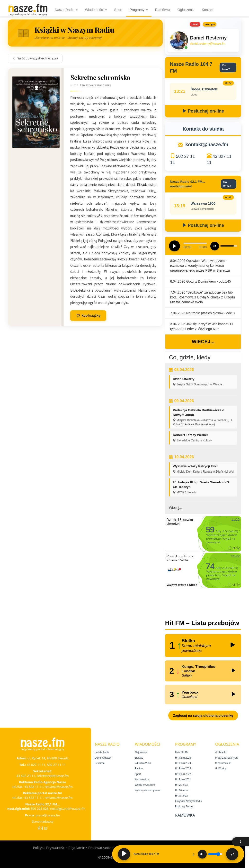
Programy (139, 10)
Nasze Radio (66, 10)
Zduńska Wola (143, 763)
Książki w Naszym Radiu (188, 801)
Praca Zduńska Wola (227, 758)
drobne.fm (221, 752)
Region (139, 768)
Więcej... (203, 342)
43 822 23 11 (26, 776)
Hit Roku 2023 (183, 768)
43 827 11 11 (36, 765)
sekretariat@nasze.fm (53, 776)
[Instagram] (46, 828)
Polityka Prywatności (49, 848)
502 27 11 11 (56, 765)
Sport (118, 10)
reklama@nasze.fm (58, 787)
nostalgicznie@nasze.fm (68, 809)
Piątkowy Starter (184, 806)
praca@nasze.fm (48, 815)
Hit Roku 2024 (183, 763)
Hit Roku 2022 (183, 774)
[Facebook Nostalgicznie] (42, 828)
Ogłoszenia (186, 10)
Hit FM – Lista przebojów (202, 623)
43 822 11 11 (34, 787)
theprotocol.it (223, 763)
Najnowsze (141, 752)
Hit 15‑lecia (181, 796)
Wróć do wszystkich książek (35, 58)
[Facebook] (39, 828)
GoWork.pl (221, 768)
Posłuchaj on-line (203, 111)
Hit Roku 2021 (183, 779)
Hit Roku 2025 (183, 758)
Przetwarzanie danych (106, 848)
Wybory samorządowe (148, 790)
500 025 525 (40, 809)
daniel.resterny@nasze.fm (208, 44)
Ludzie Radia (102, 752)
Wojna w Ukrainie (145, 785)
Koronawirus (142, 779)
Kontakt (208, 10)
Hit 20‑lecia (181, 790)
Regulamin (77, 848)
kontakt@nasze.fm (207, 144)
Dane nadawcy (43, 821)
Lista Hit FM (182, 752)
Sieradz (139, 758)
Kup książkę (88, 316)
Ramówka (163, 10)
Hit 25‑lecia (181, 785)
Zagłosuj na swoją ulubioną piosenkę (203, 715)
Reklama (100, 763)
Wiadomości (96, 10)
